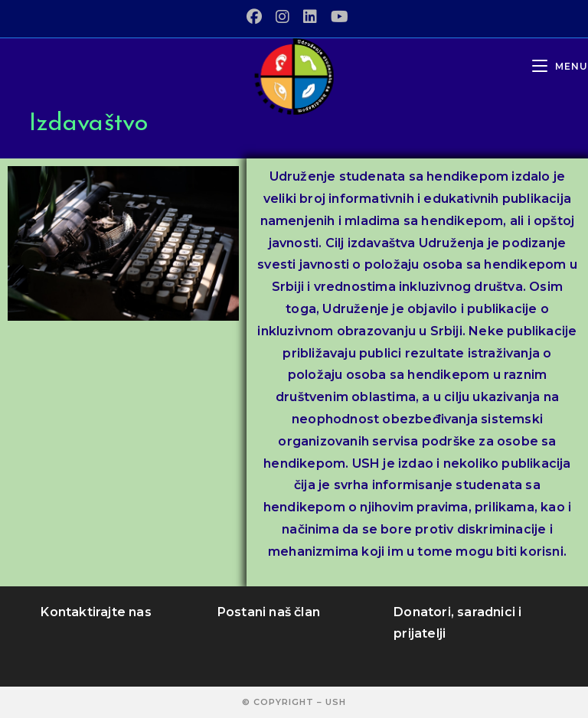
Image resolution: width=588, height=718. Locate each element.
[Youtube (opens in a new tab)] (336, 17)
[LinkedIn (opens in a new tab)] (310, 17)
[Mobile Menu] (560, 66)
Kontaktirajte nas (96, 612)
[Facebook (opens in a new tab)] (254, 17)
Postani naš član (269, 612)
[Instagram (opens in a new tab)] (283, 17)
